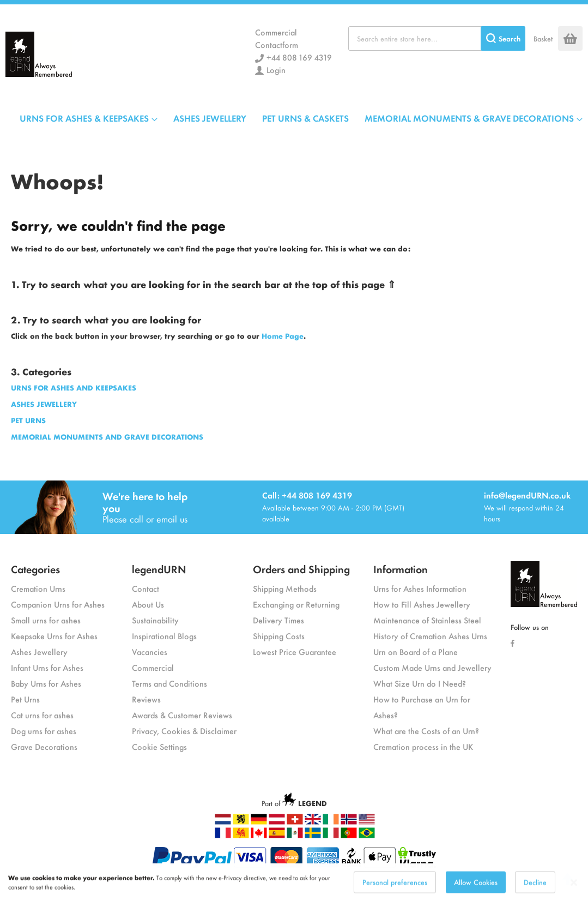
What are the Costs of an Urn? (426, 731)
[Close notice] (574, 891)
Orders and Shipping (301, 569)
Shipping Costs (279, 636)
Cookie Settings (159, 746)
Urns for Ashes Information (420, 588)
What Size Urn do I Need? (420, 683)
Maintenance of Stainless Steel (427, 620)
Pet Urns (25, 699)
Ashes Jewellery (39, 651)
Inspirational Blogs (164, 636)
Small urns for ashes (46, 620)
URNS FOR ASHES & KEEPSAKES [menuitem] (84, 118)
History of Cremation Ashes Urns (430, 636)
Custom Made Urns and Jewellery (432, 667)
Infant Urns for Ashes (47, 667)
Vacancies (150, 651)
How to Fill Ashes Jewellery (422, 604)
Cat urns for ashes (42, 715)
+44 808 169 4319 (299, 57)
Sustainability (155, 620)
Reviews (146, 699)
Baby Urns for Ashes (46, 683)
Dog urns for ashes (44, 731)
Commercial (276, 32)
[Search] (503, 38)
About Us (148, 604)
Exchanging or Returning (296, 604)
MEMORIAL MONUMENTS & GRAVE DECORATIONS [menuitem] (469, 118)
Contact (146, 588)
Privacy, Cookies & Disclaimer (184, 731)
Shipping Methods (285, 588)
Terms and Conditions (169, 683)
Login (276, 70)
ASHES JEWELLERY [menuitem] (210, 118)
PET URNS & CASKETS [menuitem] (305, 118)
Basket (543, 38)
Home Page (283, 336)
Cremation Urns (38, 588)
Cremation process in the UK (423, 746)
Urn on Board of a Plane (416, 651)
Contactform (277, 44)
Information (401, 569)
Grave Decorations (44, 746)
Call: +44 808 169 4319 (307, 495)
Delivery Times (278, 620)
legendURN (159, 569)
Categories (35, 569)
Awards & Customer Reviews (182, 715)
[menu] (301, 118)
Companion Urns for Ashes (58, 604)
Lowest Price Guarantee (295, 651)
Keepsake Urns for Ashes (54, 636)
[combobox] (437, 38)
